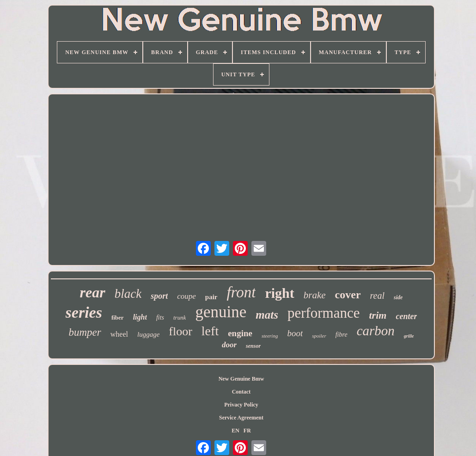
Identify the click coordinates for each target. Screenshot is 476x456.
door (229, 345)
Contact (241, 392)
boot (295, 333)
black (128, 294)
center (406, 316)
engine (240, 333)
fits (160, 317)
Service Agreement (241, 418)
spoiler (319, 336)
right (279, 293)
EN (235, 431)
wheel (119, 334)
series (84, 312)
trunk (180, 317)
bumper (85, 332)
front (241, 292)
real (377, 296)
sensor (253, 346)
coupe (186, 296)
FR (247, 431)
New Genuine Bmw (241, 379)
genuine (221, 312)
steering (270, 336)
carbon (376, 331)
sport (159, 296)
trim (378, 315)
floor (180, 331)
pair (211, 297)
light (140, 317)
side (398, 297)
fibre (342, 335)
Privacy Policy (241, 405)
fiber (118, 317)
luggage (148, 334)
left (210, 331)
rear (93, 292)
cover (348, 295)
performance (324, 313)
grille (409, 336)
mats (267, 315)
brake (315, 295)
